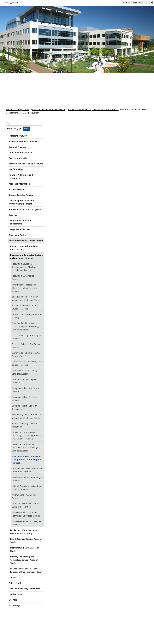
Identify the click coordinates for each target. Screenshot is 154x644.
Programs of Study (18, 136)
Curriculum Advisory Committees (25, 589)
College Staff (15, 583)
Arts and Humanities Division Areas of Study (24, 248)
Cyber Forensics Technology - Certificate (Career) (25, 372)
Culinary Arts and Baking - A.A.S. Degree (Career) (26, 354)
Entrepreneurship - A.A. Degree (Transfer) (25, 390)
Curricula (13, 215)
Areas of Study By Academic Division (49, 110)
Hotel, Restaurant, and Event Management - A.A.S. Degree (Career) (26, 460)
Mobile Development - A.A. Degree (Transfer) (27, 479)
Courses (13, 577)
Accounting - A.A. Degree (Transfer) (23, 277)
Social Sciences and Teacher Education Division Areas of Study (26, 570)
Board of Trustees (17, 147)
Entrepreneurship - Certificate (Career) (25, 399)
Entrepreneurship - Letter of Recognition (24, 407)
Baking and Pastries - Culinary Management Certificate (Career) (26, 298)
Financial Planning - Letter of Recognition (24, 425)
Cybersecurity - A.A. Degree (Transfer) (24, 381)
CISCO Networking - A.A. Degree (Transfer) (26, 337)
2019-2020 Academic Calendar (23, 141)
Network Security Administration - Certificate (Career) (27, 488)
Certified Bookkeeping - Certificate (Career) (27, 316)
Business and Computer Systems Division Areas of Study (93, 110)
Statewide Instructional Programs (25, 209)
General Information (18, 158)
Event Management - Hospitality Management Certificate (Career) (26, 416)
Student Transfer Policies (21, 195)
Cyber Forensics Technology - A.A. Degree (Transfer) (27, 363)
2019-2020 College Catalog (18, 110)
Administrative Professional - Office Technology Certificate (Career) (25, 288)
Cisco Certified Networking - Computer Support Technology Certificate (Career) (26, 326)
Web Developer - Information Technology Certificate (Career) (26, 514)
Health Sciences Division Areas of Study (26, 541)
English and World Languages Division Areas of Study (24, 532)
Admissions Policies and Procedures (26, 164)
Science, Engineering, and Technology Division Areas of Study (24, 560)
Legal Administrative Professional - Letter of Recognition (27, 470)
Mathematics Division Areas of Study (25, 549)
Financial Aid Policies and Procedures (21, 176)
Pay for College (16, 169)
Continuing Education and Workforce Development (21, 202)
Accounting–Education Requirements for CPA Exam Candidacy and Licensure (24, 267)
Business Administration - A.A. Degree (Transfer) (25, 307)
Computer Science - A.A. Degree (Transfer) (26, 346)
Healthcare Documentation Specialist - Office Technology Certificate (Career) (25, 448)
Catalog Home (11, 2)
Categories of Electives (20, 229)
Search (26, 129)
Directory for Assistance (20, 153)
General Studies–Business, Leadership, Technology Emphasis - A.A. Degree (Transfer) (27, 435)
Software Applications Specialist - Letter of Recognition (27, 505)
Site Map (13, 600)
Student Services (17, 189)
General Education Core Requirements (20, 222)
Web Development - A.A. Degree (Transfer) (26, 523)
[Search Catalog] (24, 123)
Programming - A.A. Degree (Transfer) (24, 496)
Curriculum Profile (18, 235)
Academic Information (19, 184)
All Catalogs (14, 605)
